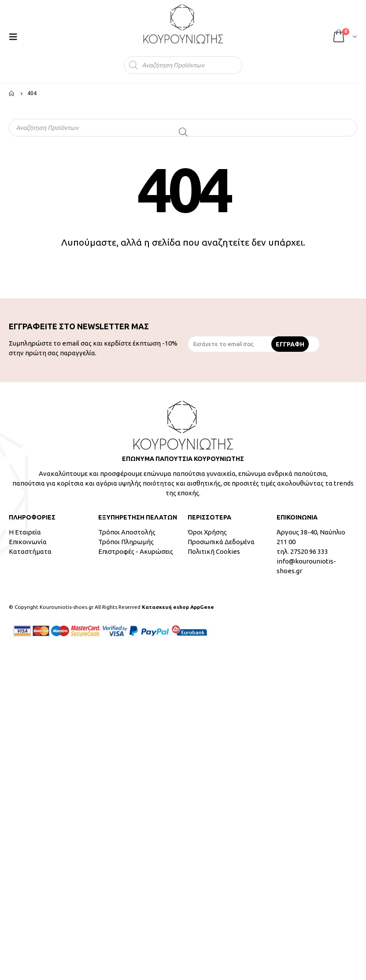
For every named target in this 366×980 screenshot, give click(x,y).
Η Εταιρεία (25, 532)
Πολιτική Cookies (214, 551)
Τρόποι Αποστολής (127, 532)
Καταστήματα (30, 551)
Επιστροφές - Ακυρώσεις (136, 551)
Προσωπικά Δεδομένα (221, 542)
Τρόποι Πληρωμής (126, 542)
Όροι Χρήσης (207, 532)
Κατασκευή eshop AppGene (178, 607)
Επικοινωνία (28, 542)
